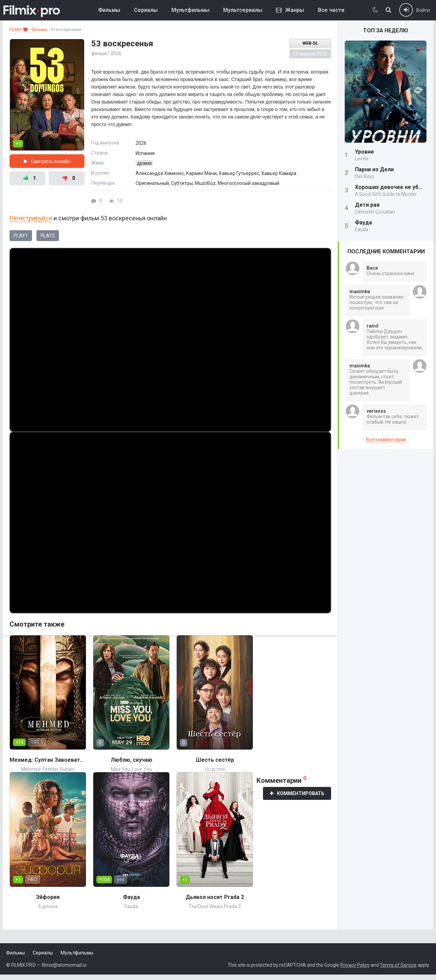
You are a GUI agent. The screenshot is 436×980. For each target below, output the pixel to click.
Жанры (290, 10)
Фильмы (109, 10)
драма (144, 163)
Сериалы (146, 10)
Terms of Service (398, 965)
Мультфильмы (190, 10)
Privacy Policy (355, 965)
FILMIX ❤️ (19, 30)
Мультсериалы (243, 10)
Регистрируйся (31, 218)
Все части (331, 10)
